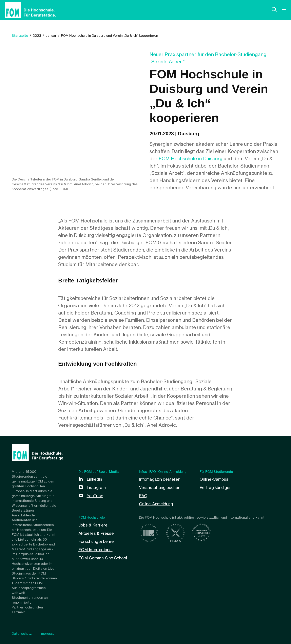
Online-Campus (214, 479)
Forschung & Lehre (96, 541)
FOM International (96, 549)
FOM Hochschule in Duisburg (191, 159)
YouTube (95, 495)
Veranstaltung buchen (160, 487)
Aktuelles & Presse (96, 532)
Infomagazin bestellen (160, 479)
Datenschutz (22, 634)
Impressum (49, 634)
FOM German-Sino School (103, 557)
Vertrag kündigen (216, 487)
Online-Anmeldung (156, 503)
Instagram (96, 487)
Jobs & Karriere (93, 524)
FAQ (143, 495)
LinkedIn (94, 479)
